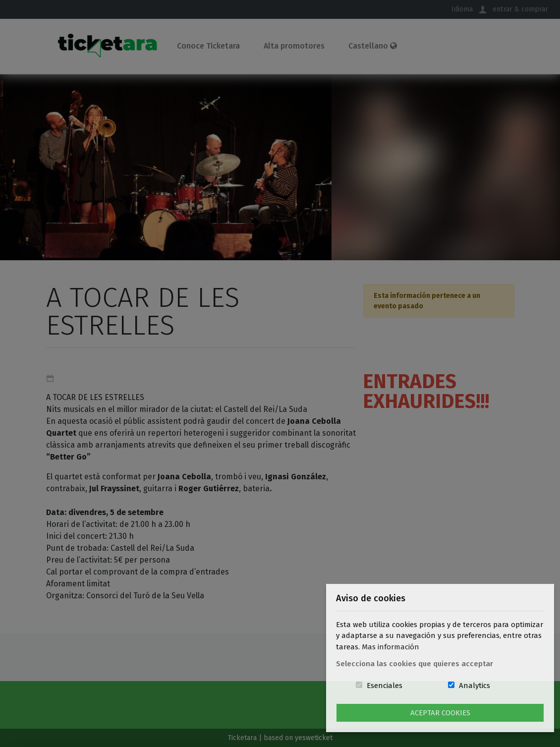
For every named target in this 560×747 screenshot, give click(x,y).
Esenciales (385, 686)
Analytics (475, 686)
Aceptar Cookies (440, 713)
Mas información (391, 647)
